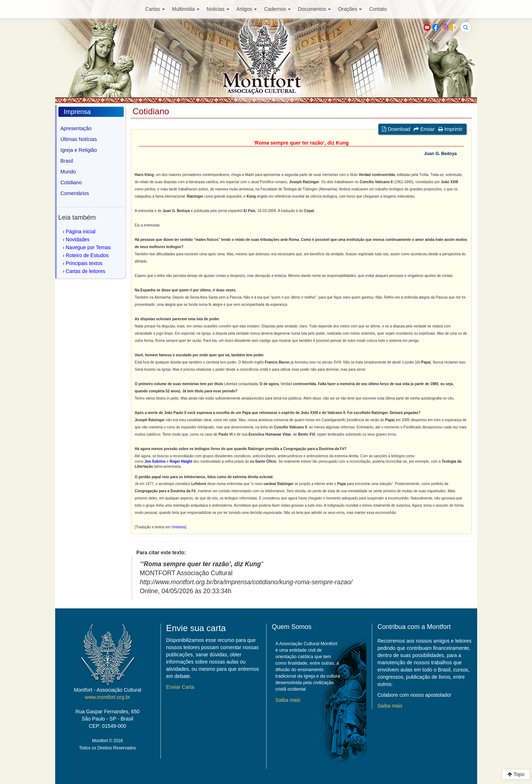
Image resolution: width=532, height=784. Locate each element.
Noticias (218, 9)
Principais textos (84, 263)
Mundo (68, 172)
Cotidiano (71, 182)
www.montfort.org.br (107, 697)
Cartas (155, 9)
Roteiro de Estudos (87, 255)
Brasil (67, 161)
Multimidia (186, 9)
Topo (516, 774)
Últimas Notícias (79, 139)
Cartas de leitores (85, 271)
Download (396, 129)
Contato (378, 9)
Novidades (78, 239)
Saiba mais (288, 700)
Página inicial (81, 232)
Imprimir (450, 129)
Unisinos (178, 527)
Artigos (247, 9)
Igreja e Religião (79, 150)
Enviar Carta (180, 687)
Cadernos (277, 9)
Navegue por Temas (88, 247)
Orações (350, 9)
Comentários (75, 193)
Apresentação (76, 128)
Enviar (424, 129)
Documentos (315, 9)
